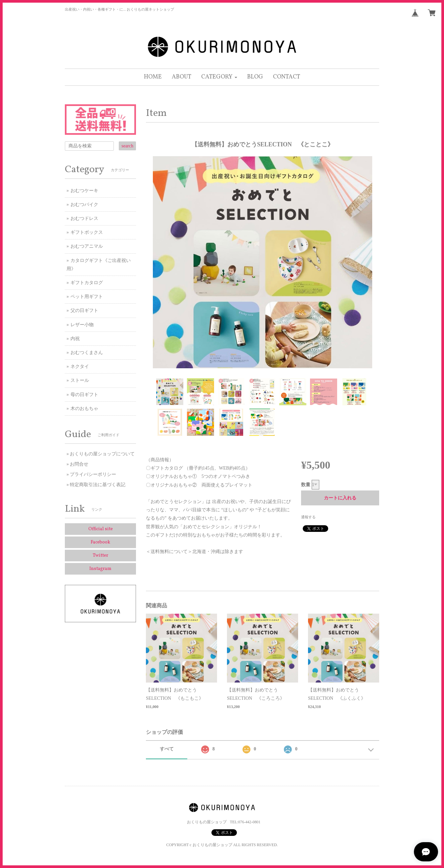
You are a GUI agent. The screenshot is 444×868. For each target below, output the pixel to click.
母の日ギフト (84, 395)
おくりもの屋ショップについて (102, 454)
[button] (219, 77)
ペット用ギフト (87, 297)
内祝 (75, 339)
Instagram (100, 569)
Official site (101, 529)
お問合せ (79, 464)
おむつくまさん (87, 353)
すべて (167, 749)
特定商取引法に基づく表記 (98, 485)
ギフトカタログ (87, 283)
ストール (80, 380)
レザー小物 (82, 325)
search (127, 146)
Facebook (100, 542)
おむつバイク (84, 204)
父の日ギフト (84, 310)
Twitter (100, 556)
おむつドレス (84, 218)
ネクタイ (80, 366)
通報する (308, 517)
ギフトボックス (87, 232)
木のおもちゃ (84, 408)
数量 (306, 485)
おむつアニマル (87, 246)
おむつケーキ (84, 191)
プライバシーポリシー (93, 474)
